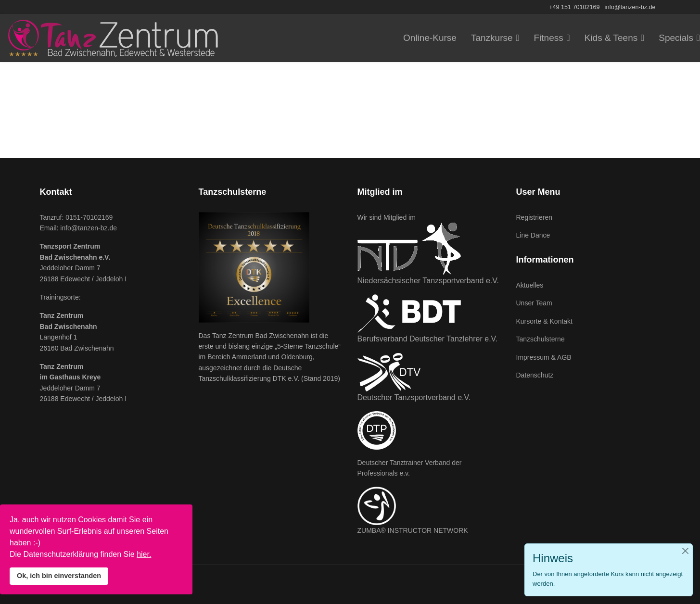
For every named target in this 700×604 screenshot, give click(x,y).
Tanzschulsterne (541, 339)
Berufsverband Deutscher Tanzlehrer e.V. (428, 339)
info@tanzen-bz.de (630, 7)
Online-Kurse (430, 38)
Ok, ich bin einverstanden (59, 576)
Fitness (549, 38)
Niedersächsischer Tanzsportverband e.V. (428, 281)
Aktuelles (530, 285)
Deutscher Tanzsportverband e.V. (414, 397)
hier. (144, 554)
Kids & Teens (611, 38)
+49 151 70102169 (574, 7)
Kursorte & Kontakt (545, 321)
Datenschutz (535, 375)
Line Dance (533, 235)
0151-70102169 (89, 217)
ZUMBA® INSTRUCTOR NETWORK (413, 530)
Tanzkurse (492, 38)
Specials (676, 38)
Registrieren (534, 217)
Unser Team (534, 303)
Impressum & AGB (544, 357)
